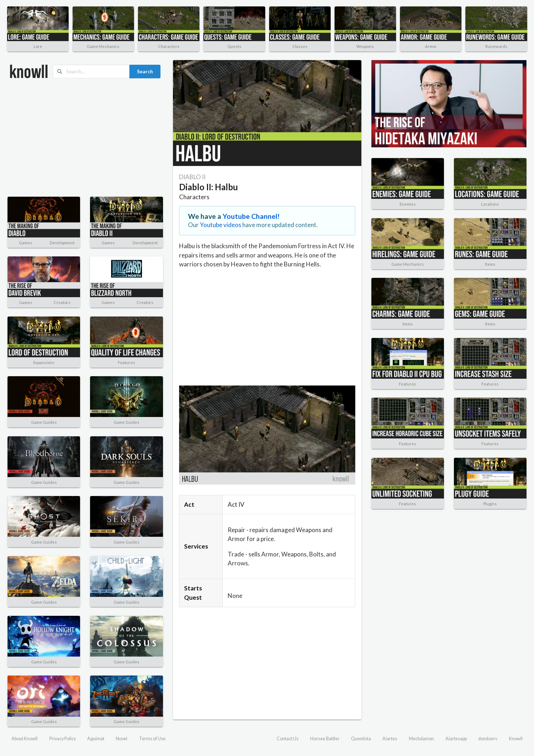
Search (145, 71)
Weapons (365, 46)
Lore (38, 46)
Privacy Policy (63, 739)
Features (127, 362)
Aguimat (96, 739)
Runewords (496, 46)
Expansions (44, 362)
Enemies (408, 204)
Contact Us (288, 739)
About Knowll (24, 739)
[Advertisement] (85, 138)
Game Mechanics (103, 46)
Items (490, 264)
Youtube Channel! (251, 216)
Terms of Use (152, 739)
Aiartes (390, 739)
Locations (490, 204)
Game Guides (44, 422)
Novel (122, 739)
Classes (300, 46)
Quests (234, 46)
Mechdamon (421, 739)
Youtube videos (221, 225)
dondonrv (488, 739)
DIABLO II (192, 177)
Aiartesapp (456, 739)
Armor (431, 46)
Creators (62, 302)
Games (26, 243)
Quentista (361, 739)
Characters (169, 46)
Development (62, 243)
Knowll (516, 739)
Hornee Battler (325, 739)
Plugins (490, 504)
